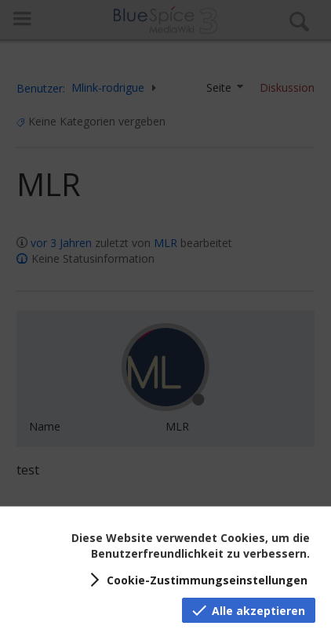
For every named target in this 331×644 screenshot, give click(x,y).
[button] (196, 580)
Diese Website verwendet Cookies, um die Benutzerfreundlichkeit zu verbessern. (191, 546)
